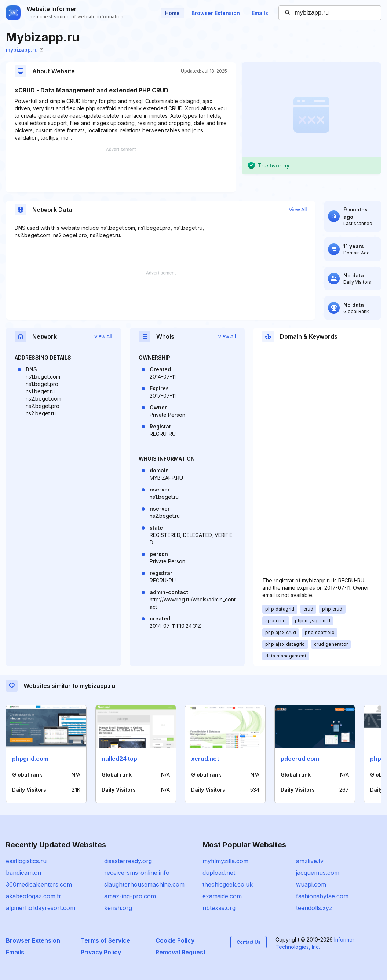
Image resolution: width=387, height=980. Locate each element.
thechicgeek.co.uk (228, 884)
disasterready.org (128, 861)
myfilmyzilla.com (225, 861)
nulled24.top (119, 759)
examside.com (222, 896)
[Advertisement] (121, 170)
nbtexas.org (219, 908)
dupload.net (219, 873)
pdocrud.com (300, 759)
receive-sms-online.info (137, 873)
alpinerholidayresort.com (41, 908)
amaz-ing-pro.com (130, 896)
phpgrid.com (30, 759)
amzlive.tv (310, 861)
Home (172, 13)
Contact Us (249, 942)
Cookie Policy (175, 940)
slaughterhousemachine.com (144, 884)
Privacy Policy (101, 952)
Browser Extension (216, 13)
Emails (260, 13)
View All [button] (298, 210)
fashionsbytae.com (322, 896)
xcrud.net (205, 759)
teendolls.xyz (314, 908)
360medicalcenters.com (39, 884)
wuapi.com (311, 884)
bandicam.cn (23, 873)
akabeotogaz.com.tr (34, 896)
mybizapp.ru (25, 50)
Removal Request (180, 952)
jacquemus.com (318, 873)
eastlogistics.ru (26, 861)
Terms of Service (105, 940)
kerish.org (118, 908)
